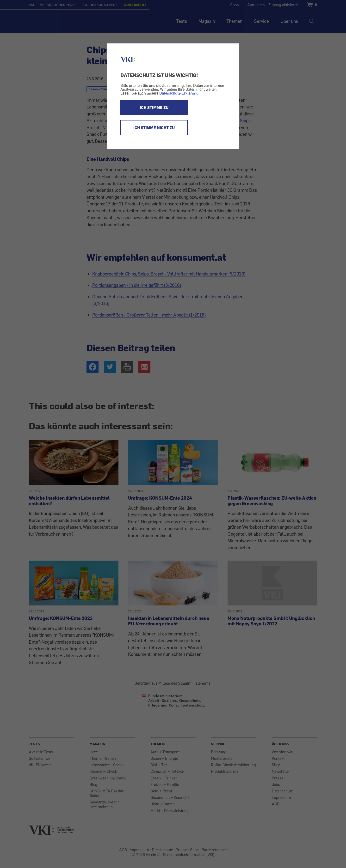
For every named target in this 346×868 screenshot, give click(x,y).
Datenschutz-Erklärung (179, 93)
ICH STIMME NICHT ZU (154, 128)
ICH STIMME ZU (154, 108)
